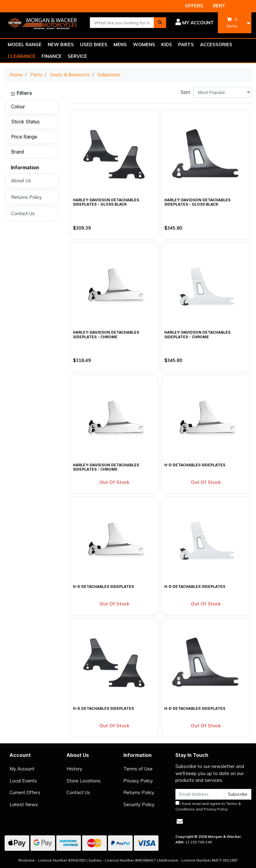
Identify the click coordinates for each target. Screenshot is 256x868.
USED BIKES (94, 44)
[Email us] (180, 821)
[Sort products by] (222, 92)
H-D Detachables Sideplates (195, 465)
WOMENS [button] (144, 44)
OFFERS (194, 6)
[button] (195, 23)
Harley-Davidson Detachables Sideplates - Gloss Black (106, 202)
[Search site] (160, 23)
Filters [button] (21, 93)
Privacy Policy (138, 781)
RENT (219, 6)
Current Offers (25, 792)
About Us (21, 181)
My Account (22, 769)
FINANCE (52, 56)
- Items (232, 23)
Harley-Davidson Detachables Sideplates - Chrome (106, 334)
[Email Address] (200, 794)
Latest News (24, 804)
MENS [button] (120, 44)
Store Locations (84, 781)
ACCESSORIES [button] (216, 44)
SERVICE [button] (77, 56)
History (74, 769)
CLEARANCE (22, 56)
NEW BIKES (61, 44)
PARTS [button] (186, 44)
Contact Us (23, 213)
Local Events (23, 781)
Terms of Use (138, 769)
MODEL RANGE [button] (25, 44)
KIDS (167, 44)
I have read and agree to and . (208, 806)
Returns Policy (26, 197)
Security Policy (139, 804)
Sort (185, 92)
